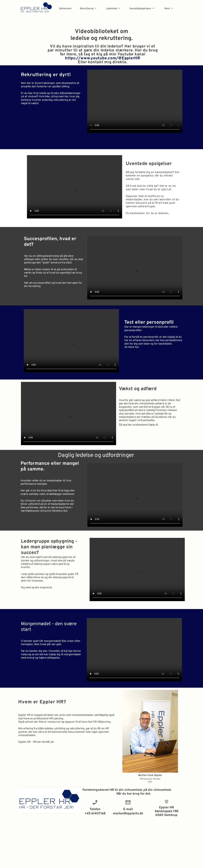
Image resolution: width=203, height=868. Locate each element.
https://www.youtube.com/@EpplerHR (103, 58)
